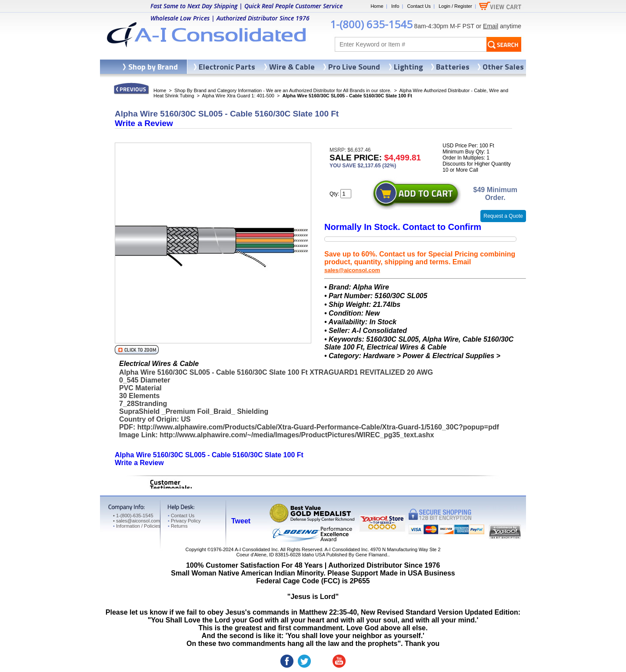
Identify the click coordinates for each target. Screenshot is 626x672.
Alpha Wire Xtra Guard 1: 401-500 (238, 96)
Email (491, 26)
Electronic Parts (227, 67)
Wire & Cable (292, 67)
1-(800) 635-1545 (371, 24)
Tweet (241, 521)
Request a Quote (503, 216)
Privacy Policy (184, 521)
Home (377, 6)
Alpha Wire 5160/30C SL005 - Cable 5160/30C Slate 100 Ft (209, 455)
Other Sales (503, 67)
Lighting (408, 67)
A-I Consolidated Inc (256, 549)
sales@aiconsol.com (352, 270)
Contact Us (419, 6)
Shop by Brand (153, 67)
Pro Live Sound (354, 67)
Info (395, 6)
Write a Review (144, 123)
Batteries (453, 67)
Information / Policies (137, 526)
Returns (178, 526)
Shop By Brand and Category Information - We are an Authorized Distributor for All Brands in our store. (283, 90)
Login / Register (455, 6)
